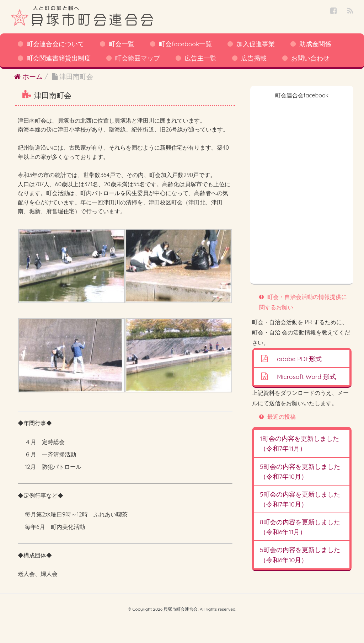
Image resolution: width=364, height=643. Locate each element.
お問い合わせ (310, 58)
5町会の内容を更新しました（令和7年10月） (300, 471)
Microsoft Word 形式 (306, 376)
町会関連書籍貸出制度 (59, 58)
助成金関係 (315, 44)
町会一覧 (122, 44)
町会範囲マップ (138, 58)
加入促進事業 (256, 44)
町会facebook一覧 (185, 44)
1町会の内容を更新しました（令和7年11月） (299, 443)
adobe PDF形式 (299, 359)
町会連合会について (55, 44)
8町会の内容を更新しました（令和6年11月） (300, 527)
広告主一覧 (200, 58)
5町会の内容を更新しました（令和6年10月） (300, 554)
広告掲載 (254, 58)
